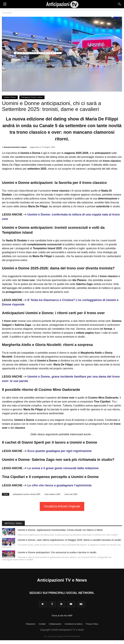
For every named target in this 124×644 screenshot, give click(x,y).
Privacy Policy (92, 624)
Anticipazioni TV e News (62, 580)
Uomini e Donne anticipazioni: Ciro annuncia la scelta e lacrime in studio (57, 552)
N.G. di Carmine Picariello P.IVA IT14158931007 (62, 637)
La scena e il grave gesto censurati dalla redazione (63, 468)
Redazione (30, 624)
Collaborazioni (55, 624)
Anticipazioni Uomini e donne (32, 97)
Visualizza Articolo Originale (62, 506)
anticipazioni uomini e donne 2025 (27, 494)
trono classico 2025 (52, 494)
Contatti (42, 624)
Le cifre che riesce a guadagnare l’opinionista (59, 485)
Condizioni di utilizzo (74, 624)
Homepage (7, 13)
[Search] (119, 4)
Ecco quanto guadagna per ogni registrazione (60, 451)
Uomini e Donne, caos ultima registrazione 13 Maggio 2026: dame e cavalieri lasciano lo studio (69, 540)
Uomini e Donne (10, 97)
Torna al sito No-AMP (62, 616)
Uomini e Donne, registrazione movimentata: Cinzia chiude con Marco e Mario (60, 530)
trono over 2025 (71, 494)
